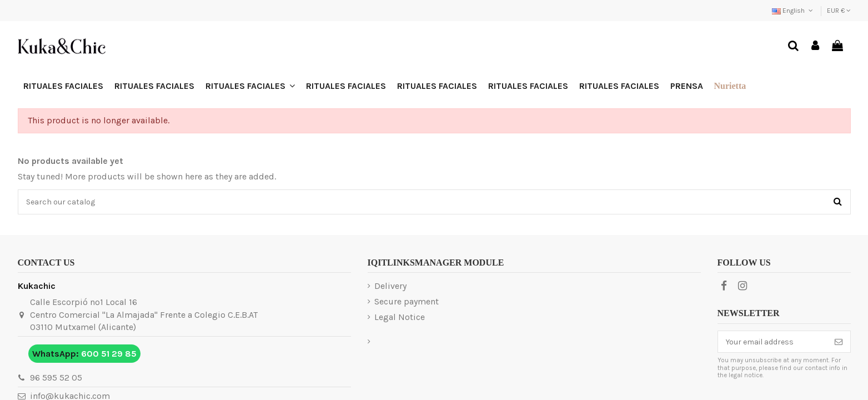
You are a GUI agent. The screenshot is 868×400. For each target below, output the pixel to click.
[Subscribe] (839, 342)
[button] (250, 86)
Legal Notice (400, 317)
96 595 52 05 (56, 377)
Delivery (390, 286)
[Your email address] (772, 342)
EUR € (839, 11)
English (793, 11)
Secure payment (407, 301)
